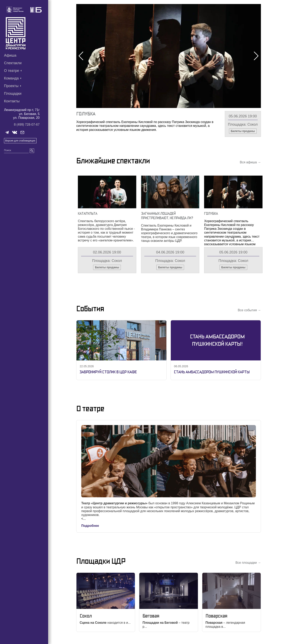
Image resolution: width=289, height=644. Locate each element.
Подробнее (90, 526)
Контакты (12, 101)
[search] (32, 151)
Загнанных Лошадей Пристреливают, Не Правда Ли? (167, 216)
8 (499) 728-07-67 (27, 125)
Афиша (10, 55)
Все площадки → (248, 563)
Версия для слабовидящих (20, 141)
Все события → (249, 310)
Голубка (86, 114)
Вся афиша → (250, 162)
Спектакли (13, 63)
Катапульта (88, 213)
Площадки (13, 94)
